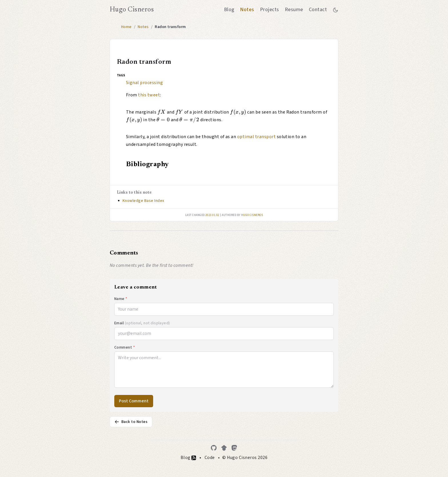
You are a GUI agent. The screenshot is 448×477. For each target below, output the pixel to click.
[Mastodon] (234, 448)
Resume (294, 10)
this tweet (149, 95)
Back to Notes (131, 422)
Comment (125, 347)
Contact (318, 10)
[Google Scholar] (224, 448)
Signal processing (144, 83)
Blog (229, 10)
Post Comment (134, 401)
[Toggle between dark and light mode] (335, 10)
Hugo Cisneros (132, 10)
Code (210, 458)
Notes (247, 10)
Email (142, 323)
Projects (270, 10)
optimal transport (256, 137)
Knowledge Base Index (143, 201)
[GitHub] (214, 448)
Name (121, 299)
